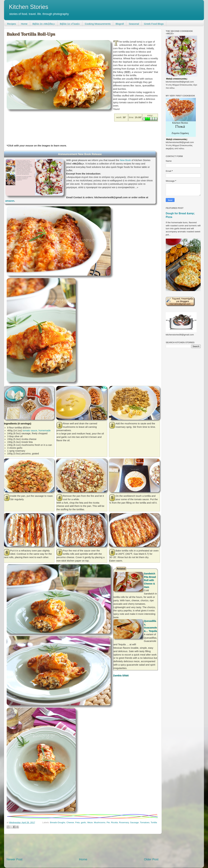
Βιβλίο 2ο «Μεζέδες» (44, 24)
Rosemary (124, 822)
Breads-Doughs (58, 822)
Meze (90, 822)
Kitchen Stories (29, 7)
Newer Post (14, 859)
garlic (84, 822)
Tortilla (154, 822)
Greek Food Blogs (154, 24)
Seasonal (134, 24)
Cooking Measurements (98, 24)
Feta (77, 822)
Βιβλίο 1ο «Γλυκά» (70, 24)
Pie (108, 822)
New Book (125, 160)
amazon (10, 201)
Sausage (134, 822)
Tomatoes (145, 822)
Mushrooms (100, 822)
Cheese (70, 822)
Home (24, 24)
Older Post (151, 859)
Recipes (12, 24)
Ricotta (114, 822)
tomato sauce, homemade (37, 431)
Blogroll (120, 24)
